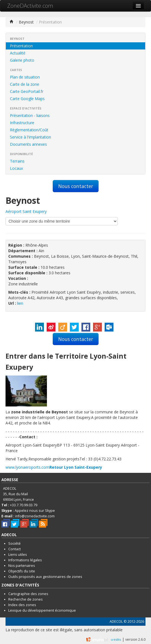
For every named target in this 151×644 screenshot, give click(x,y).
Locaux (16, 168)
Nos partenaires (22, 566)
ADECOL (116, 621)
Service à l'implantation (31, 137)
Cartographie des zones (28, 594)
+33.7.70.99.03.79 (24, 505)
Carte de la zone (25, 84)
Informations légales (25, 560)
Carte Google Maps (27, 99)
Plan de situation (25, 77)
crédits (116, 639)
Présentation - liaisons (30, 115)
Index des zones (22, 605)
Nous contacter (76, 186)
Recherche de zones (26, 599)
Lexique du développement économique (42, 610)
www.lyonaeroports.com (27, 467)
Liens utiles (18, 555)
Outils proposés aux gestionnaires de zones (45, 577)
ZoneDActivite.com (30, 6)
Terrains (17, 161)
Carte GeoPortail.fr (27, 91)
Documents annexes (28, 144)
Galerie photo (22, 60)
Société (14, 543)
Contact (14, 549)
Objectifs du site (22, 571)
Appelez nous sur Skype (35, 511)
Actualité (18, 53)
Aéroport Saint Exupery (26, 211)
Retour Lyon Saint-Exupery (76, 467)
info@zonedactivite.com (35, 516)
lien (20, 303)
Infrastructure (22, 123)
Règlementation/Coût (29, 130)
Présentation (21, 46)
